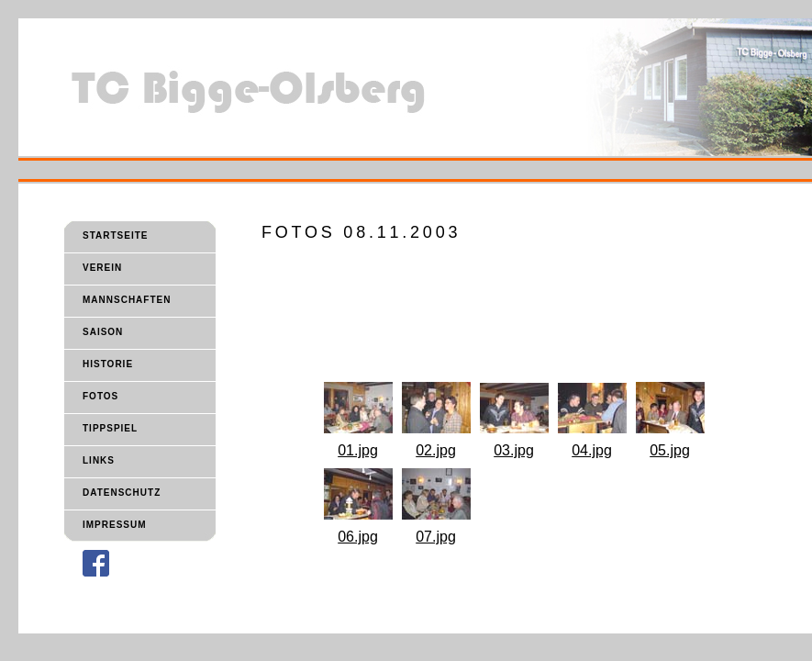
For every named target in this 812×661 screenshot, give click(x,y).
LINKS (99, 460)
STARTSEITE (115, 235)
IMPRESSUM (115, 525)
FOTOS (100, 396)
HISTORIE (108, 364)
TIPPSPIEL (110, 428)
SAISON (103, 332)
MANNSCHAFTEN (127, 300)
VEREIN (102, 268)
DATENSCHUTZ (122, 493)
